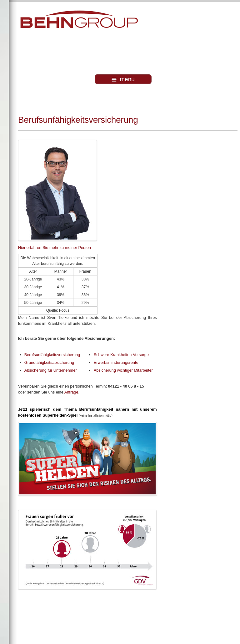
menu (123, 79)
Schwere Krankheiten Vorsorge (121, 355)
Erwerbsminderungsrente (116, 362)
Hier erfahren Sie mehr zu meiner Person (55, 248)
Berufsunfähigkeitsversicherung (52, 355)
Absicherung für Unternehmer (51, 370)
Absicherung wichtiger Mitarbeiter (123, 370)
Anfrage (71, 392)
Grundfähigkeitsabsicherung (49, 362)
